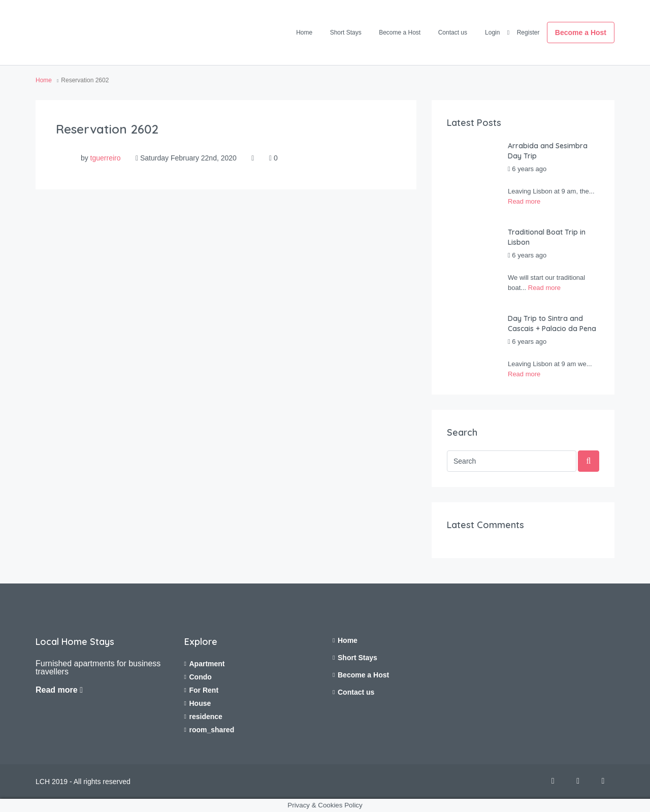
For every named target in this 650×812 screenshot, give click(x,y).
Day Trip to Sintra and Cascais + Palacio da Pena (552, 323)
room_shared (212, 730)
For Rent (204, 690)
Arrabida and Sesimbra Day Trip (548, 151)
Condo (201, 677)
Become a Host (400, 33)
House (200, 703)
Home (304, 33)
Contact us (453, 33)
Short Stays (346, 33)
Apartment (207, 664)
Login (492, 33)
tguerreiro (106, 158)
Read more (524, 201)
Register (528, 33)
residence (206, 717)
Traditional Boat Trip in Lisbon (547, 237)
